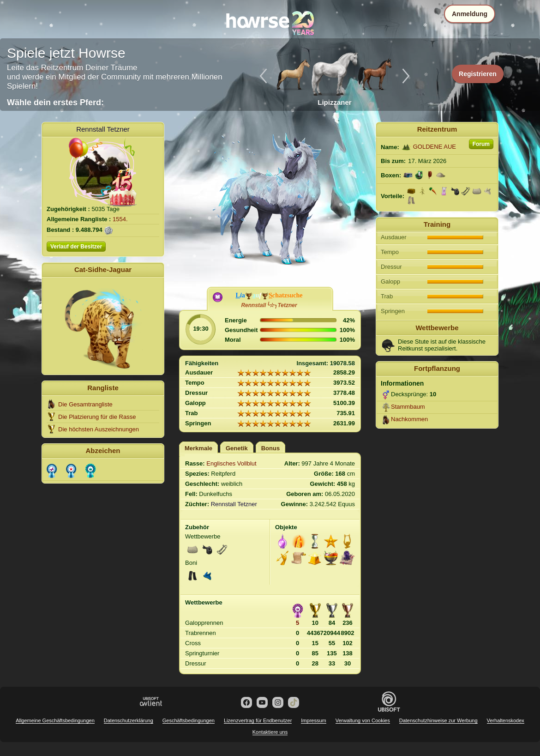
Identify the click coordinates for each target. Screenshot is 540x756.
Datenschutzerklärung (129, 720)
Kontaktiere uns (270, 732)
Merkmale (198, 448)
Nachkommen (409, 419)
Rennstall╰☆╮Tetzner (269, 305)
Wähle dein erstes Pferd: (55, 103)
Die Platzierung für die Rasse (97, 417)
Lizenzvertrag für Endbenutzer (258, 720)
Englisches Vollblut (231, 463)
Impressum (313, 720)
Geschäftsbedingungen (189, 720)
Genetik (237, 448)
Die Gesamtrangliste (85, 404)
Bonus (270, 448)
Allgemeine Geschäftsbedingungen (55, 720)
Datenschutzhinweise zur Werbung (438, 720)
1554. (120, 219)
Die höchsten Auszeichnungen (99, 429)
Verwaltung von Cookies (363, 720)
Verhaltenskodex (506, 720)
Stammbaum (408, 407)
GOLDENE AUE (435, 147)
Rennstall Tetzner (103, 129)
